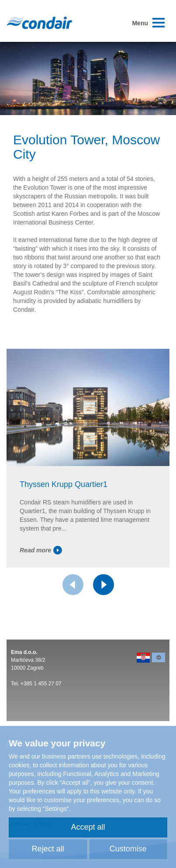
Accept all (88, 827)
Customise (128, 849)
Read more (41, 550)
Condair (39, 23)
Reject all (48, 849)
